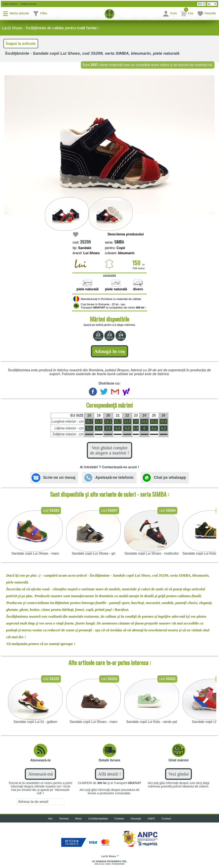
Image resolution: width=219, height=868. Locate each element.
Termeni (64, 819)
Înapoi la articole (21, 44)
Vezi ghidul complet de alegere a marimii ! (109, 450)
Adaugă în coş (109, 351)
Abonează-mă (40, 774)
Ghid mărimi (10, 4)
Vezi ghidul (178, 774)
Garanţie (136, 819)
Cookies (119, 819)
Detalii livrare (27, 4)
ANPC (151, 819)
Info (50, 819)
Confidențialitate (98, 819)
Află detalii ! (109, 774)
